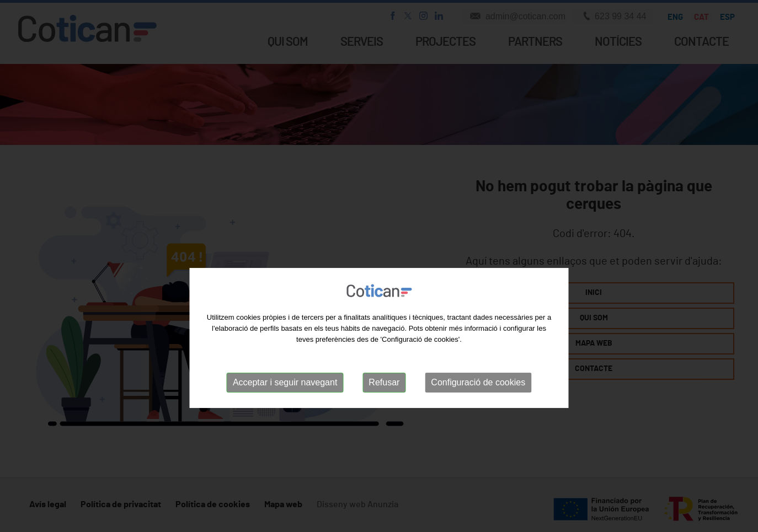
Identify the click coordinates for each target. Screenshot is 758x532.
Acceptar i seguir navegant (285, 419)
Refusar (384, 419)
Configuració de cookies (478, 419)
